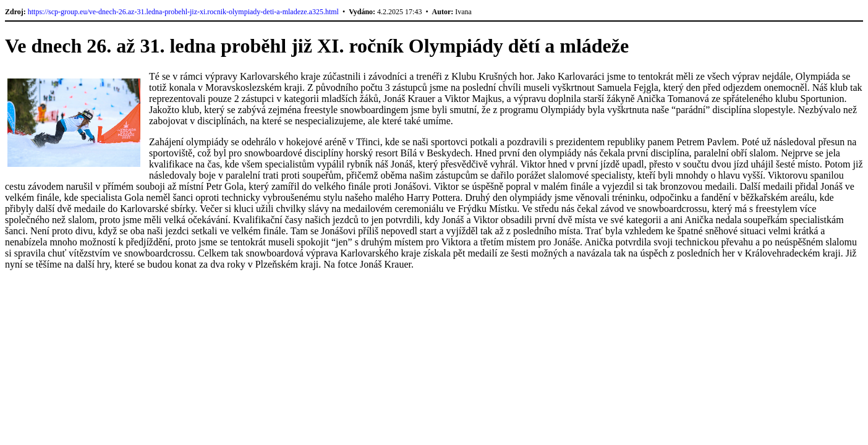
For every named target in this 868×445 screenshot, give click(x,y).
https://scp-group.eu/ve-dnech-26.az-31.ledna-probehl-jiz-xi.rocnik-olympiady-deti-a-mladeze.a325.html (183, 12)
